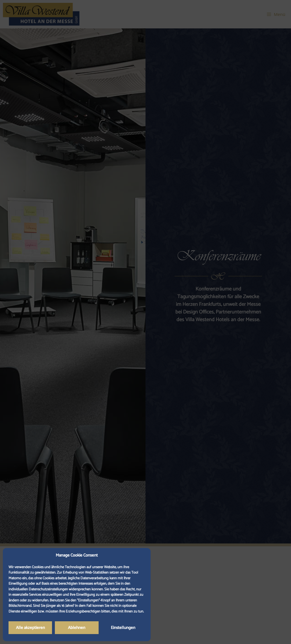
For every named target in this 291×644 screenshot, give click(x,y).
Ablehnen (77, 628)
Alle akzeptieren (30, 628)
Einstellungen (123, 628)
